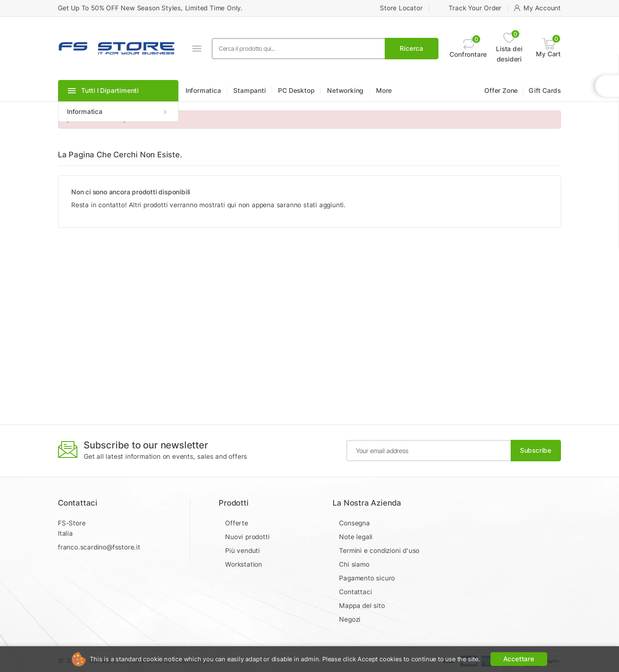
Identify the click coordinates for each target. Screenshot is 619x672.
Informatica (118, 112)
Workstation (244, 564)
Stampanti (250, 91)
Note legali (356, 537)
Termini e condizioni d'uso (379, 551)
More (384, 91)
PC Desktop (296, 91)
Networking (345, 91)
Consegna (354, 523)
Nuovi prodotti (247, 537)
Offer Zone (501, 91)
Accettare (519, 659)
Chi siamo (354, 564)
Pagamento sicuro (367, 578)
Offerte (237, 523)
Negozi (350, 619)
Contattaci (78, 503)
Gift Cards (545, 91)
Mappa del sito (362, 606)
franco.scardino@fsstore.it (99, 547)
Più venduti (243, 551)
